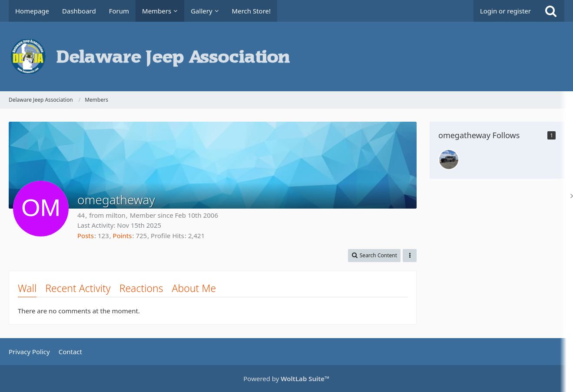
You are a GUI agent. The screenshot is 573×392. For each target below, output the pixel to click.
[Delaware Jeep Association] (286, 56)
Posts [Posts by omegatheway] (86, 236)
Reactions (141, 288)
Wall (27, 288)
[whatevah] (449, 159)
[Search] (551, 11)
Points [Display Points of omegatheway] (123, 236)
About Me (194, 288)
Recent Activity (78, 288)
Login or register (505, 11)
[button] (374, 256)
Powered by (286, 379)
